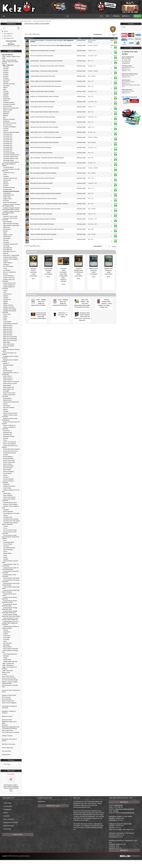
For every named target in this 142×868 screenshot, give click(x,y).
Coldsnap (5, 131)
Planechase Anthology (8, 436)
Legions (5, 318)
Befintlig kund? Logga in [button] (53, 806)
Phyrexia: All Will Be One (9, 425)
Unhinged (5, 559)
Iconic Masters (6, 270)
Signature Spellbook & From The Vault (11, 491)
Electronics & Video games (9, 744)
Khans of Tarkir (6, 314)
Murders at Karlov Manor (9, 393)
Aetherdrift (5, 82)
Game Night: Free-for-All (9, 252)
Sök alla (5, 31)
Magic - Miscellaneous (8, 665)
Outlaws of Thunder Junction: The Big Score (11, 423)
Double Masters (6, 193)
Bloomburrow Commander (9, 123)
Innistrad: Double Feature (9, 283)
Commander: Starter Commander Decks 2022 (11, 170)
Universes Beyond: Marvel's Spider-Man (9, 598)
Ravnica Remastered (8, 458)
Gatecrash (5, 253)
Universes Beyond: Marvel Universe (9, 595)
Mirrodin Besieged (7, 371)
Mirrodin (5, 369)
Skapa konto (41, 802)
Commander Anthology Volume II (11, 155)
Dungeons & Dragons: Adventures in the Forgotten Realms (11, 205)
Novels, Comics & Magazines (9, 703)
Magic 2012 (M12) (7, 329)
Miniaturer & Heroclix (7, 716)
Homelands (5, 265)
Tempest (5, 515)
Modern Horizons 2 (7, 378)
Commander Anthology (8, 153)
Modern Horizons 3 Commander (11, 382)
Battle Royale (6, 112)
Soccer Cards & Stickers (8, 676)
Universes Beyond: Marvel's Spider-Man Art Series (9, 602)
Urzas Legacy (6, 638)
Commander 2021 (7, 151)
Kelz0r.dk (15, 856)
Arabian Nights (6, 99)
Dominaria (5, 186)
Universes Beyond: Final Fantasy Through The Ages (11, 584)
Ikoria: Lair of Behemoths (9, 272)
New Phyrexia (6, 406)
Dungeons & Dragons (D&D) (9, 695)
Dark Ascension (6, 180)
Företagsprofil (7, 809)
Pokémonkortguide (9, 826)
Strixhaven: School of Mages (10, 504)
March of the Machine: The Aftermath (9, 354)
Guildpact (5, 261)
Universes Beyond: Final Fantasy (11, 578)
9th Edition (5, 78)
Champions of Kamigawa (9, 127)
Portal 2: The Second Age (9, 442)
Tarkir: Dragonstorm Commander (11, 513)
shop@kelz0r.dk (118, 805)
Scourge (5, 475)
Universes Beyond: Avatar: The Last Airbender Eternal (10, 569)
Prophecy (5, 455)
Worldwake (5, 656)
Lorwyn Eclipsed (7, 322)
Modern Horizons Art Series (9, 384)
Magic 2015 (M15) (7, 335)
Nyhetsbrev (7, 816)
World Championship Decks (9, 654)
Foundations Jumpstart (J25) (10, 244)
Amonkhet (5, 91)
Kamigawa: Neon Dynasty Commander (9, 312)
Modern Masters (7, 385)
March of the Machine (8, 344)
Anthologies (5, 93)
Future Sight (6, 246)
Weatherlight (6, 645)
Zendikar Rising (6, 660)
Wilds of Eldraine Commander (10, 649)
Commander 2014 (7, 138)
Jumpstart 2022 (6, 300)
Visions (4, 641)
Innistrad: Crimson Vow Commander (8, 280)
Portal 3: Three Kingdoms (9, 444)
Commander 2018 (7, 145)
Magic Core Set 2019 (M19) (9, 337)
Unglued (5, 557)
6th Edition (5, 73)
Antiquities (5, 95)
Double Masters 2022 (8, 195)
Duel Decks (5, 201)
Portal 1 (5, 440)
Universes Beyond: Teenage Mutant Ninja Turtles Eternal (10, 612)
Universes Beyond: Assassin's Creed (10, 562)
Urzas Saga (5, 639)
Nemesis (5, 404)
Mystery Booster (7, 398)
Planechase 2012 (7, 434)
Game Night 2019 (7, 250)
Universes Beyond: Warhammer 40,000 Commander (10, 627)
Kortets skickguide (9, 819)
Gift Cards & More (6, 751)
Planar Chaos (6, 431)
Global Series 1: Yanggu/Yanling (11, 255)
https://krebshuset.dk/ (128, 813)
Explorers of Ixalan (7, 235)
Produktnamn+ (29, 38)
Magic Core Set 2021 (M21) (9, 340)
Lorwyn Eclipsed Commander (10, 324)
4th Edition (5, 69)
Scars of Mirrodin (7, 473)
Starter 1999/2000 (7, 495)
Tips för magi (7, 829)
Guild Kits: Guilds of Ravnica (10, 257)
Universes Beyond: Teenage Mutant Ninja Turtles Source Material (11, 615)
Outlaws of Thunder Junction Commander (10, 416)
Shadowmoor (6, 484)
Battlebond (5, 114)
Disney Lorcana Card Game (9, 678)
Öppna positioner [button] (18, 835)
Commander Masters (8, 167)
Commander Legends (8, 160)
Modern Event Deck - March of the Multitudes (10, 373)
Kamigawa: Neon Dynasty (9, 309)
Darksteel (5, 182)
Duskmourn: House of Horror (10, 216)
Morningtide (5, 391)
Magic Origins (6, 342)
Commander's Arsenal (8, 173)
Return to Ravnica (7, 464)
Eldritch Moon (6, 227)
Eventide (5, 231)
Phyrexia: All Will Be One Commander (9, 428)
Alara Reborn (6, 86)
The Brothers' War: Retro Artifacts (11, 521)
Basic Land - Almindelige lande (10, 108)
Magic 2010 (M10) (7, 325)
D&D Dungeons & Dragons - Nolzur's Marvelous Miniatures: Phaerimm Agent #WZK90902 (11, 787)
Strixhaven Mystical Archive (9, 503)
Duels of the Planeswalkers (9, 202)
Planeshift (5, 438)
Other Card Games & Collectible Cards (10, 686)
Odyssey (5, 409)
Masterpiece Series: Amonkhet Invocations (10, 357)
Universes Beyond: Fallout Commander (9, 575)
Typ (92, 38)
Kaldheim (5, 303)
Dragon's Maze (6, 197)
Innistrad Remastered (8, 276)
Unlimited (5, 630)
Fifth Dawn (5, 240)
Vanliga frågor (7, 803)
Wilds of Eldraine (7, 647)
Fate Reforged (6, 238)
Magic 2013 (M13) (7, 331)
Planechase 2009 (7, 433)
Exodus (4, 233)
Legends (5, 316)
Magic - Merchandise (7, 671)
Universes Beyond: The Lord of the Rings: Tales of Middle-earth (10, 619)
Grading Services (6, 755)
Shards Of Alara (7, 488)
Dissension (5, 184)
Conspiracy (5, 176)
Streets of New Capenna (9, 497)
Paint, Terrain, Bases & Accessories (11, 732)
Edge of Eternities (7, 222)
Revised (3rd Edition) (8, 466)
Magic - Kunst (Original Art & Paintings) (9, 668)
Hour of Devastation (7, 266)
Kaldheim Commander (8, 307)
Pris (115, 38)
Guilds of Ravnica (7, 263)
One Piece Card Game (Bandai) (10, 680)
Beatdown (5, 116)
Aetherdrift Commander (8, 84)
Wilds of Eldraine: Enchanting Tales (10, 651)
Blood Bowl (5, 725)
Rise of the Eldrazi (7, 468)
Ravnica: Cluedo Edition (9, 462)
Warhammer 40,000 (7, 720)
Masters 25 (5, 363)
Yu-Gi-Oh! (4, 674)
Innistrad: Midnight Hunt (8, 285)
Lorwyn (4, 320)
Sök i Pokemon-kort (8, 38)
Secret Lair (5, 477)
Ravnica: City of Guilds (8, 460)
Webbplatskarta (136, 856)
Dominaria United (81, 40)
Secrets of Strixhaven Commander (8, 482)
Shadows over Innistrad (8, 486)
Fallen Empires (6, 237)
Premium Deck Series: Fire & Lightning (10, 446)
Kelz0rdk (116, 811)
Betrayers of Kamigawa (8, 119)
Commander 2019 (7, 147)
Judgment (5, 296)
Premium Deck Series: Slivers (10, 451)
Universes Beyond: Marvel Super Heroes (11, 588)
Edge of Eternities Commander (10, 224)
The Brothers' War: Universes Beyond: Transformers (10, 524)
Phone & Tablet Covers (8, 748)
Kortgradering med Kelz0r (11, 822)
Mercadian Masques (8, 365)
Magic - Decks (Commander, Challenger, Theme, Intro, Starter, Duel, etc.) (10, 62)
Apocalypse (5, 97)
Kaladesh (5, 301)
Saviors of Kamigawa (8, 472)
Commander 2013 (7, 136)
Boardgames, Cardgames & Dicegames (9, 712)
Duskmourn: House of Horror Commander (10, 219)
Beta (4, 117)
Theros (4, 540)
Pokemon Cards (6, 672)
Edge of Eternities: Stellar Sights (11, 225)
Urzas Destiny (6, 636)
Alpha (4, 89)
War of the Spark (7, 643)
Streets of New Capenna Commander (9, 500)
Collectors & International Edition (11, 132)
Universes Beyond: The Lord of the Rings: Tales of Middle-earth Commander (10, 623)
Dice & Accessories (7, 699)
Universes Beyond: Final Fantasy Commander (11, 581)
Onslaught (5, 411)
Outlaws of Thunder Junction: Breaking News (10, 419)
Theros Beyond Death (8, 542)
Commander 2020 (7, 149)
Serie (80, 38)
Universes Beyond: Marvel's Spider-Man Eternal (9, 605)
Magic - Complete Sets (8, 663)
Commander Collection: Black (10, 157)
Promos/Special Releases (9, 453)
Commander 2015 (7, 140)
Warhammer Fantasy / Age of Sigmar (9, 722)
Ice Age (4, 268)
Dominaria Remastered (8, 188)
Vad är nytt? (11, 771)
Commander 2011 (7, 134)
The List (5, 528)
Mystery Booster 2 (7, 400)
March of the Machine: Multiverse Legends (11, 350)
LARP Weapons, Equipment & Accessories (9, 707)
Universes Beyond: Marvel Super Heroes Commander (11, 591)
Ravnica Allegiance (7, 457)
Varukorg (131, 24)
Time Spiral (5, 546)
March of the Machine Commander (8, 347)
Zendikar (5, 658)
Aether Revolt (6, 80)
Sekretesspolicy (24, 856)
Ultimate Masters (7, 553)
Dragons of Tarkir (7, 199)
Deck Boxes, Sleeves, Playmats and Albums (11, 691)
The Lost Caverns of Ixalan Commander (9, 533)
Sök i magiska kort (7, 34)
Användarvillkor (8, 806)
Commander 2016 (7, 142)
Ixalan (4, 292)
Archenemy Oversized (8, 102)
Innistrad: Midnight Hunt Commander (8, 288)
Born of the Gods (7, 125)
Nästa (114, 35)
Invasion (5, 290)
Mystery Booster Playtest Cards (10, 402)
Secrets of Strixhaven (8, 479)
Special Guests (6, 493)
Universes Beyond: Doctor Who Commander (10, 572)
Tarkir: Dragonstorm (7, 512)
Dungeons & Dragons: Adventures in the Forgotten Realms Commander (11, 213)
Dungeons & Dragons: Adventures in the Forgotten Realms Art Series (11, 209)
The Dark (5, 526)
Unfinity (4, 555)
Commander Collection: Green (10, 159)
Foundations (6, 242)
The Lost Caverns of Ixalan (9, 530)
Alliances (5, 88)
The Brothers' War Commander (10, 519)
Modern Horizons (7, 376)
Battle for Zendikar (7, 110)
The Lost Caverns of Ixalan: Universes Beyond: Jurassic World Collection (10, 537)
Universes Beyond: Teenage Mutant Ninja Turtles (10, 609)
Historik (5, 813)
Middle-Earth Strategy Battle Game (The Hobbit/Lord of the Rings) (11, 728)
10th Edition (6, 67)
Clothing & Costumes (7, 736)
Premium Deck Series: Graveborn (11, 449)
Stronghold (5, 510)
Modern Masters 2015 (8, 387)
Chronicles (5, 129)
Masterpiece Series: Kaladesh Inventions (10, 361)
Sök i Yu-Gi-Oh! (7, 36)
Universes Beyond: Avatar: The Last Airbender (10, 565)
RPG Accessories (6, 697)
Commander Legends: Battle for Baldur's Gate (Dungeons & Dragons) (10, 164)
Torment (5, 552)
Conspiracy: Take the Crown (10, 178)
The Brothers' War (7, 517)
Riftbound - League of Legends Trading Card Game (10, 683)
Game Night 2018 (7, 248)
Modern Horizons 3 (7, 380)
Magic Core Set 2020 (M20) (9, 339)
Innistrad (5, 274)
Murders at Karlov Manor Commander (9, 396)
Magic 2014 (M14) (7, 333)
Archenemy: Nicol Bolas (8, 104)
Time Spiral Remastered (9, 548)
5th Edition (5, 71)
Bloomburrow (6, 121)
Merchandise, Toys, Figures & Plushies (9, 740)
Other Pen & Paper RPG (8, 701)
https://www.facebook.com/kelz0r (125, 809)
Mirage (4, 367)
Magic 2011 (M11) (7, 327)
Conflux (4, 174)
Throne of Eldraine (7, 544)
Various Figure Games (7, 730)
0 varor (137, 16)
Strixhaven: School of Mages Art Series (11, 507)
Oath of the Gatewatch (8, 408)
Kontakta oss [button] (124, 802)
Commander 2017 (7, 144)
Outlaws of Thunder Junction (10, 413)
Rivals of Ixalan (6, 470)
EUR (108, 16)
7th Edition (5, 74)
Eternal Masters (6, 229)
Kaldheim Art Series (7, 305)
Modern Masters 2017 (8, 389)
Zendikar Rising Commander (10, 662)
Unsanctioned (6, 632)
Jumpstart (5, 298)
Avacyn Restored (7, 106)
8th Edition (5, 76)
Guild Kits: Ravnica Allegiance (10, 259)
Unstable (5, 634)
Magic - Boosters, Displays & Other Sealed (11, 57)
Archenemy (5, 101)
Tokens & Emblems (7, 550)
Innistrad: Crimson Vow (8, 278)
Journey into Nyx (7, 294)
